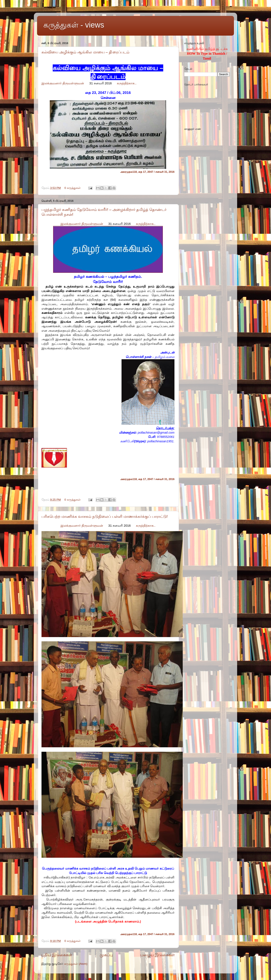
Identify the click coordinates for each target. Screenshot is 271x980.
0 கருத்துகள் (72, 188)
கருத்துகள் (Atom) (76, 964)
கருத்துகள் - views (74, 25)
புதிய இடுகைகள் (57, 955)
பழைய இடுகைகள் (158, 955)
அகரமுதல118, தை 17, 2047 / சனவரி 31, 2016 (147, 172)
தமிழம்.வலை (165, 357)
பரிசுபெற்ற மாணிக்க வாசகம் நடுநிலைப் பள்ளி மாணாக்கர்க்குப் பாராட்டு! (105, 516)
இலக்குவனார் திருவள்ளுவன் (63, 83)
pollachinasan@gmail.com (156, 433)
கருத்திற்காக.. (127, 83)
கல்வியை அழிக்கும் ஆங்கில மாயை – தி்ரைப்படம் (85, 52)
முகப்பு (106, 955)
